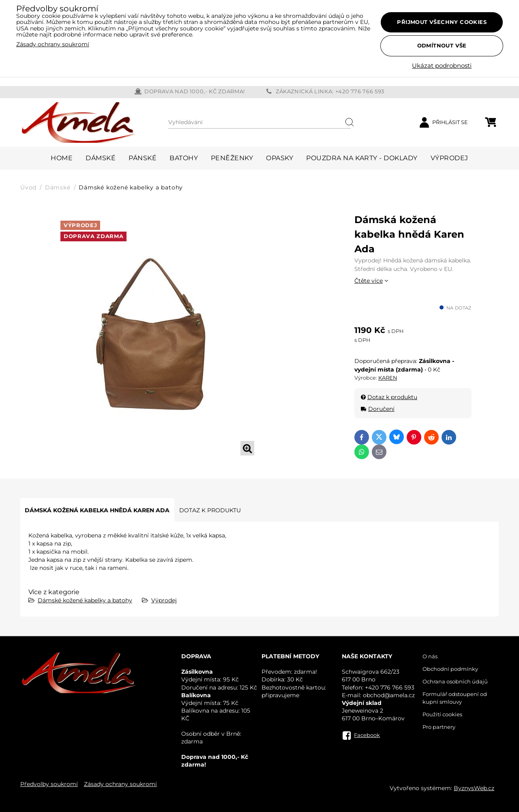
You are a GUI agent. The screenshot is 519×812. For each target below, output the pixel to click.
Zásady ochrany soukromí (120, 784)
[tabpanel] (159, 336)
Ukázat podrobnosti (442, 66)
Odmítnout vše (442, 45)
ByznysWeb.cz (474, 788)
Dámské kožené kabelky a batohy (85, 600)
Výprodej (164, 600)
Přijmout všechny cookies (442, 22)
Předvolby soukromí (49, 784)
